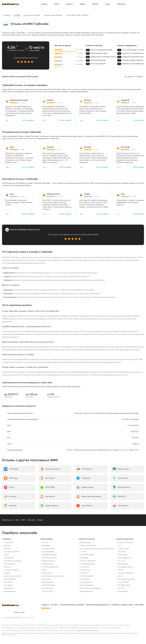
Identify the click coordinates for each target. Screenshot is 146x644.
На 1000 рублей (10, 579)
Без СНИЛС (8, 582)
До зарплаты (9, 558)
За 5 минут (122, 552)
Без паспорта (47, 591)
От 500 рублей (123, 582)
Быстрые (7, 567)
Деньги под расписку (88, 546)
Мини (120, 576)
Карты (108, 4)
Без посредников (87, 585)
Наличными (122, 555)
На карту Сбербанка (88, 561)
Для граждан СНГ (125, 558)
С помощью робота (87, 564)
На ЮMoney (84, 573)
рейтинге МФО (35, 50)
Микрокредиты (86, 543)
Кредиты (69, 4)
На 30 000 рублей (87, 576)
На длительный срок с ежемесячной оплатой (97, 549)
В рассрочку (85, 570)
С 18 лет (83, 552)
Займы (83, 4)
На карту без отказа (12, 552)
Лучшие (7, 573)
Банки (57, 4)
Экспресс (8, 549)
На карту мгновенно (12, 570)
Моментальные (48, 582)
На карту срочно (48, 549)
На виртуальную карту (126, 579)
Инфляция (121, 4)
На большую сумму (125, 567)
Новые (6, 555)
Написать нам (19, 612)
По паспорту (85, 567)
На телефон (8, 585)
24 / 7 (120, 546)
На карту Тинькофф (126, 573)
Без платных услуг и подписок (53, 576)
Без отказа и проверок (13, 561)
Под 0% (45, 543)
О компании (7, 15)
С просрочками (48, 552)
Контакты (54, 605)
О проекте (45, 605)
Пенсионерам (123, 564)
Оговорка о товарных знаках (122, 605)
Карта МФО (139, 605)
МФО (23, 520)
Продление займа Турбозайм (53, 15)
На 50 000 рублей (49, 585)
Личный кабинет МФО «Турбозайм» (77, 15)
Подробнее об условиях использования (88, 631)
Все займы (46, 546)
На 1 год (121, 561)
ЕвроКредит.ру (7, 520)
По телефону (85, 579)
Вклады (95, 4)
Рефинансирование (49, 555)
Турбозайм (31, 520)
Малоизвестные (10, 591)
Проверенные (9, 588)
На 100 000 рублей (87, 555)
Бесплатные (47, 579)
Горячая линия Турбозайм (32, 15)
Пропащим (84, 558)
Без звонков (123, 591)
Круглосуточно (48, 573)
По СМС (121, 588)
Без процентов (10, 564)
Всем (44, 570)
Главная (44, 4)
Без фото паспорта (49, 558)
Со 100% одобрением (50, 567)
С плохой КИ (9, 543)
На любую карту (86, 582)
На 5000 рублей (124, 585)
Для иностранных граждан (90, 588)
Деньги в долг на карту (13, 576)
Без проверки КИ (87, 591)
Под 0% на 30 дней (125, 543)
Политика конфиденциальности (98, 605)
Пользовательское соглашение (72, 605)
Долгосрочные (48, 564)
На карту (7, 546)
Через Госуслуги (48, 561)
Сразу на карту (124, 549)
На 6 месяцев (47, 588)
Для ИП (121, 570)
